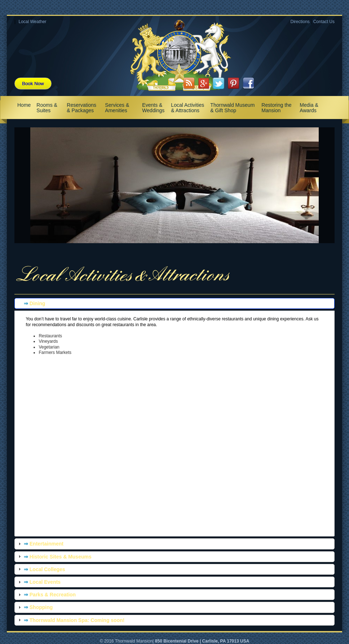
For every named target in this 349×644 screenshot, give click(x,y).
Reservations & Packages (81, 108)
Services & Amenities (117, 108)
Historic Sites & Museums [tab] (54, 556)
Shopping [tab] (35, 607)
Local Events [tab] (39, 582)
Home (24, 105)
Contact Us (324, 22)
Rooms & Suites (47, 108)
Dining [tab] (31, 303)
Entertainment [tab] (40, 544)
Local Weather (32, 22)
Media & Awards (309, 108)
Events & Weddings (153, 108)
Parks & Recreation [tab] (46, 595)
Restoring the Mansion (276, 108)
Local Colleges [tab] (41, 569)
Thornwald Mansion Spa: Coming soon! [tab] (70, 620)
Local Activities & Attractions (187, 108)
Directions (300, 22)
